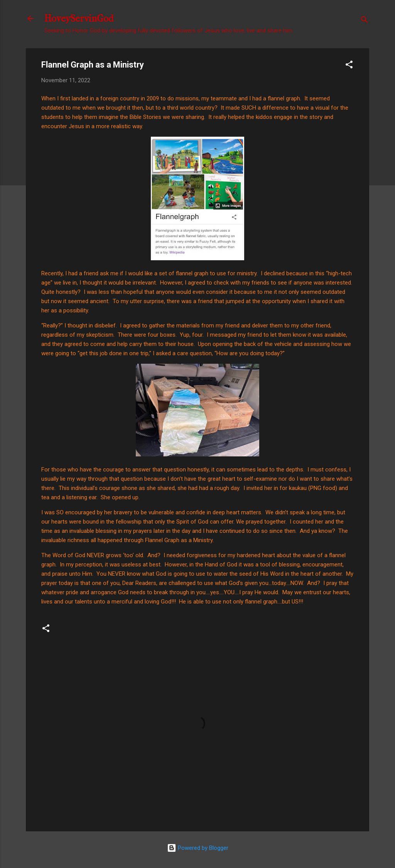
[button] (349, 66)
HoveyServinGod (79, 19)
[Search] (365, 21)
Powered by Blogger (198, 848)
